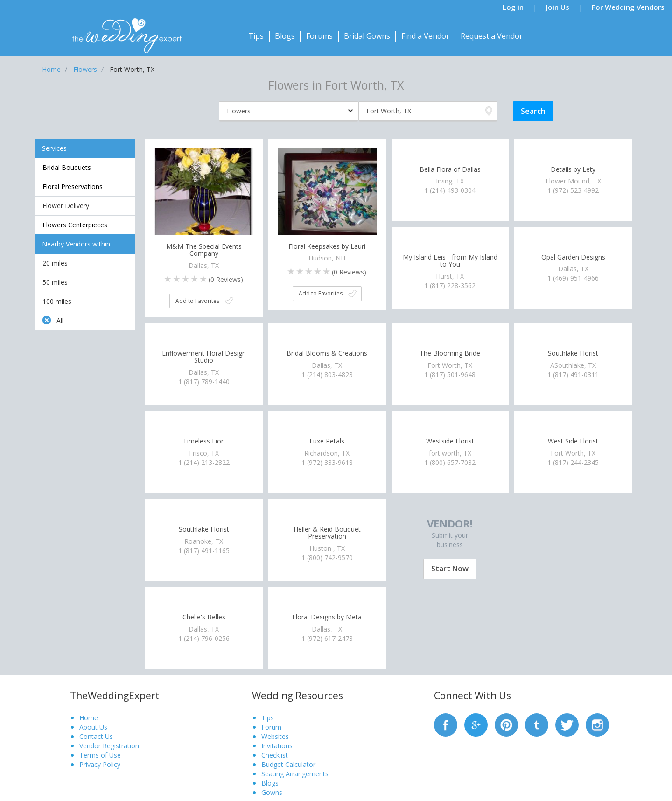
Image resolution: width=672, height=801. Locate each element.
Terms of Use (100, 755)
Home (89, 718)
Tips (256, 36)
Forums (319, 36)
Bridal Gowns (367, 36)
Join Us (558, 7)
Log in (513, 7)
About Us (93, 727)
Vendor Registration (109, 746)
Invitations (277, 746)
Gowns (272, 792)
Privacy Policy (100, 764)
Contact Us (96, 736)
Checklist (275, 755)
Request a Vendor (492, 36)
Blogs (285, 36)
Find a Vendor (425, 36)
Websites (275, 736)
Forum (271, 727)
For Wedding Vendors (628, 7)
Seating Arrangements (295, 774)
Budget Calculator (288, 764)
